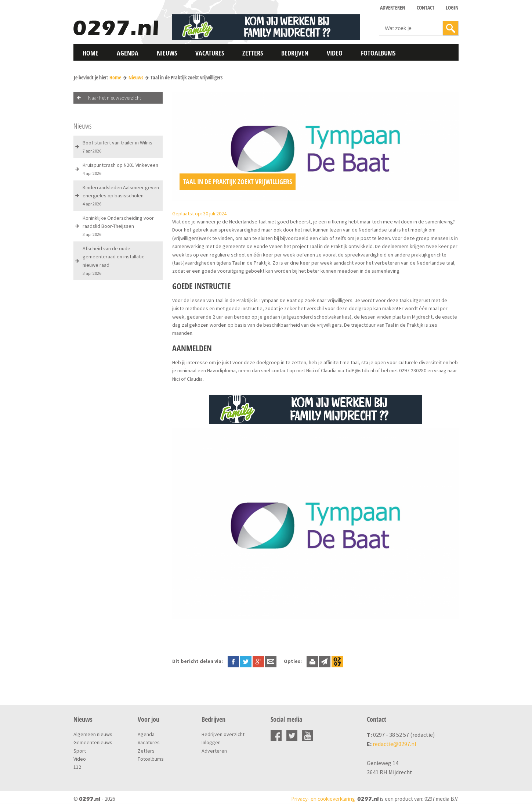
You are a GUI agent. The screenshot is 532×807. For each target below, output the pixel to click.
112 (77, 767)
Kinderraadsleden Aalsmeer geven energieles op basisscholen (121, 196)
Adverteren (393, 8)
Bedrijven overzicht (223, 734)
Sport (80, 751)
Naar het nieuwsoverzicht (115, 98)
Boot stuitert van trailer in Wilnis (117, 146)
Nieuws (167, 53)
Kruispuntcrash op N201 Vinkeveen (120, 169)
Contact (426, 8)
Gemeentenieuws (93, 742)
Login (452, 8)
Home (91, 53)
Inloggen (211, 742)
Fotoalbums (378, 53)
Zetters (253, 53)
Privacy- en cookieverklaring (323, 799)
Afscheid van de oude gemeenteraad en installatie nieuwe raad (114, 261)
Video (335, 53)
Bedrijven (295, 53)
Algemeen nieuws (93, 734)
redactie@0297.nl (395, 744)
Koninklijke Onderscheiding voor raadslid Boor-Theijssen (118, 226)
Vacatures (210, 53)
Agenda (128, 53)
